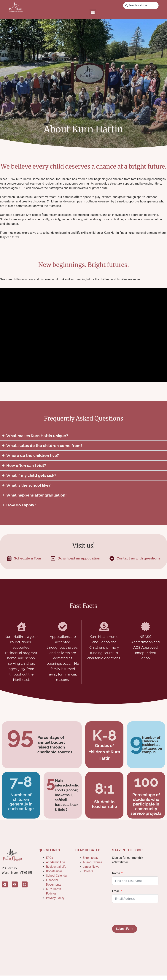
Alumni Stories (93, 862)
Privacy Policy (55, 898)
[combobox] (141, 5)
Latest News (91, 867)
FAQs (49, 858)
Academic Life (55, 862)
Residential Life (56, 867)
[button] (93, 12)
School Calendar (57, 876)
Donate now (54, 871)
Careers (88, 871)
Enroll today (91, 858)
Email (116, 891)
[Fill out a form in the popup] (24, 558)
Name (116, 873)
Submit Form (125, 929)
